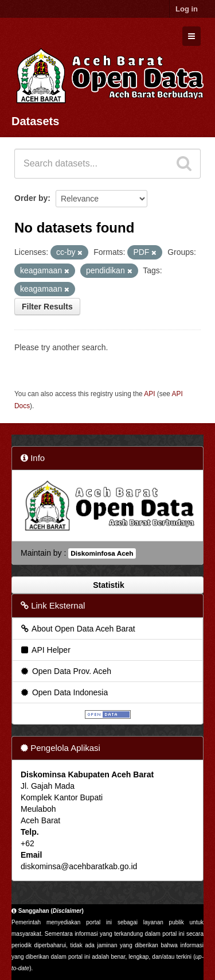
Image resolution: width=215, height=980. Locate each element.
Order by (31, 198)
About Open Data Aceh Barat (77, 629)
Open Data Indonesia (64, 692)
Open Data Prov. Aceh (65, 671)
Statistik (107, 585)
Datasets (35, 121)
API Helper (45, 650)
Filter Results (47, 307)
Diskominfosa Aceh (102, 553)
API (149, 394)
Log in (187, 9)
